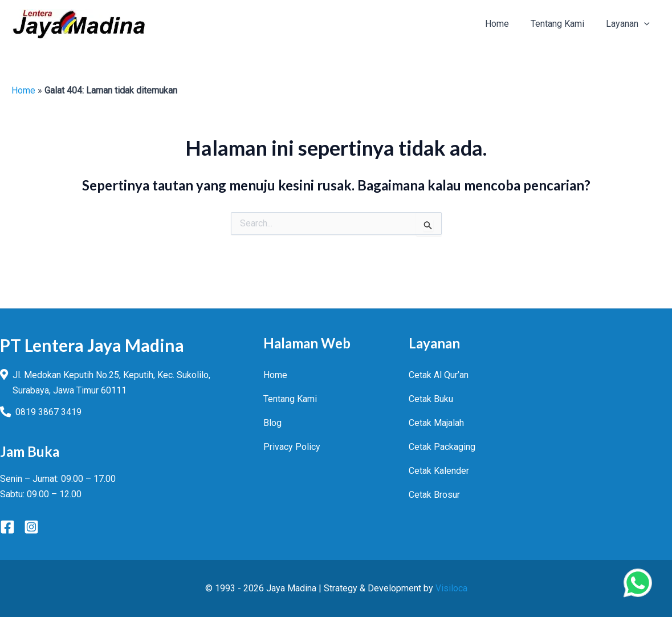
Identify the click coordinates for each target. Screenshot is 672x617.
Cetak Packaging (442, 447)
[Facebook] (7, 527)
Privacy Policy (292, 447)
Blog (272, 423)
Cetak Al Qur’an (439, 375)
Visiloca (451, 588)
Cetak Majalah (436, 423)
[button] (646, 24)
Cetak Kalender (439, 471)
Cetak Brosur (434, 495)
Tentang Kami (290, 399)
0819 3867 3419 (48, 412)
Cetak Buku (431, 399)
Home (23, 90)
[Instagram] (31, 527)
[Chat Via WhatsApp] (638, 583)
